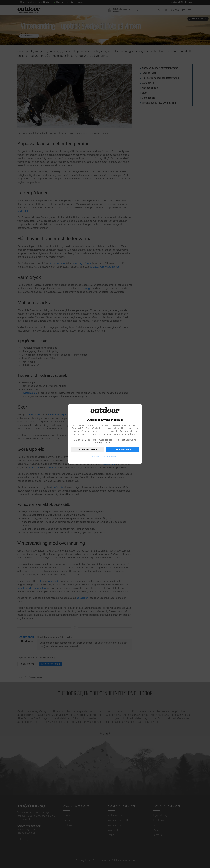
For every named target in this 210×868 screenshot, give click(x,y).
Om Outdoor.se (112, 457)
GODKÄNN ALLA (123, 450)
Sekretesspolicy (98, 457)
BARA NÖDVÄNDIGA (87, 450)
